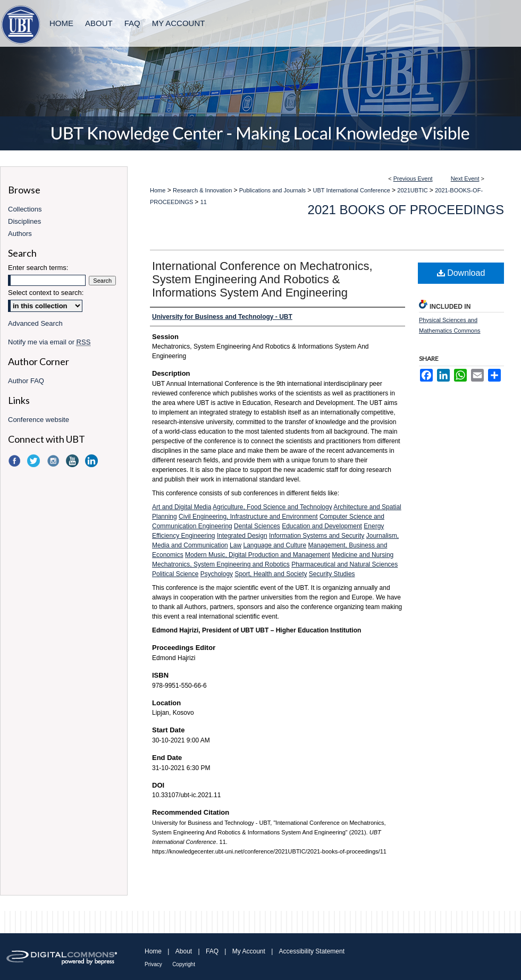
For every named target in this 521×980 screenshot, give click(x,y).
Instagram (54, 461)
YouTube (73, 461)
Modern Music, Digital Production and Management (258, 555)
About (184, 951)
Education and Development (322, 526)
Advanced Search (35, 323)
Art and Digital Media (182, 507)
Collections (25, 209)
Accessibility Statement (312, 951)
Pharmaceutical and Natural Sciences (344, 564)
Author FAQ (26, 381)
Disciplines (24, 221)
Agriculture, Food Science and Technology (272, 507)
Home (158, 190)
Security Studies (332, 574)
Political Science (175, 574)
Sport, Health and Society (271, 574)
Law (236, 545)
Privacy (153, 964)
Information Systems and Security (317, 536)
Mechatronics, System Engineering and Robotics (221, 564)
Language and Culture (275, 545)
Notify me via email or (49, 342)
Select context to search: (46, 293)
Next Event (465, 179)
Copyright (184, 964)
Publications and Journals (273, 190)
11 (204, 202)
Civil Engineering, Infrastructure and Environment (248, 517)
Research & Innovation (203, 190)
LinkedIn (93, 461)
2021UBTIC (413, 190)
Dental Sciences (257, 526)
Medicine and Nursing (363, 555)
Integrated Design (242, 536)
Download (461, 273)
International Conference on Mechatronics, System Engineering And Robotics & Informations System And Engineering (262, 279)
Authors (20, 234)
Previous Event (413, 179)
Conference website (39, 420)
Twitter (35, 461)
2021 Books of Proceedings (406, 210)
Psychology (217, 574)
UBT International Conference (352, 190)
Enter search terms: (38, 268)
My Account (249, 951)
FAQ (212, 951)
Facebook (15, 461)
